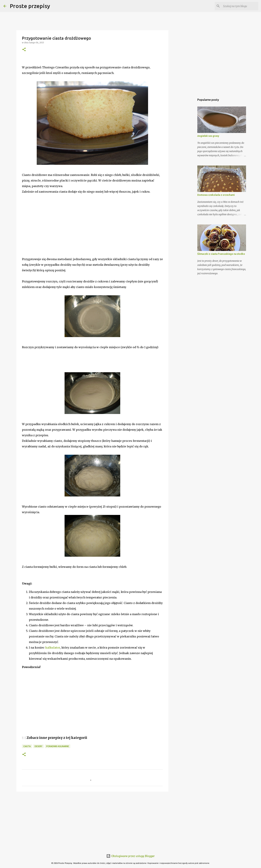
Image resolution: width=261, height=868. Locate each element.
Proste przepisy (30, 6)
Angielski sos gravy (208, 136)
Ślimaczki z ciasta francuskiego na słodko (221, 254)
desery (38, 746)
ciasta (27, 746)
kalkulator (53, 648)
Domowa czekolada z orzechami (216, 195)
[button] (24, 50)
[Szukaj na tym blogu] (240, 6)
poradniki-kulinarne (58, 746)
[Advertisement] (48, 227)
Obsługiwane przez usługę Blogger (130, 856)
